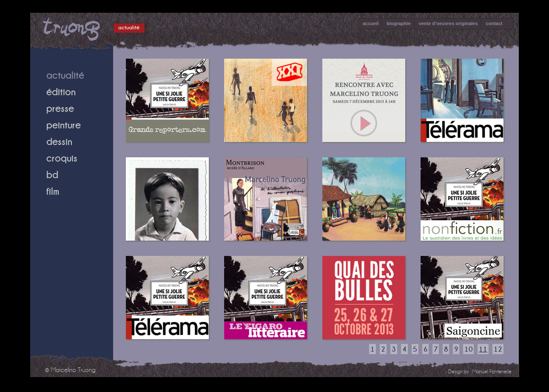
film (53, 191)
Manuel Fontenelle (492, 372)
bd (52, 175)
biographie (398, 23)
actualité (129, 27)
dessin (59, 141)
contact (494, 23)
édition (61, 92)
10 (468, 349)
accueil (371, 23)
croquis (62, 158)
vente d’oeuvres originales (448, 23)
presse (60, 108)
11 (483, 349)
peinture (64, 125)
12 (498, 349)
